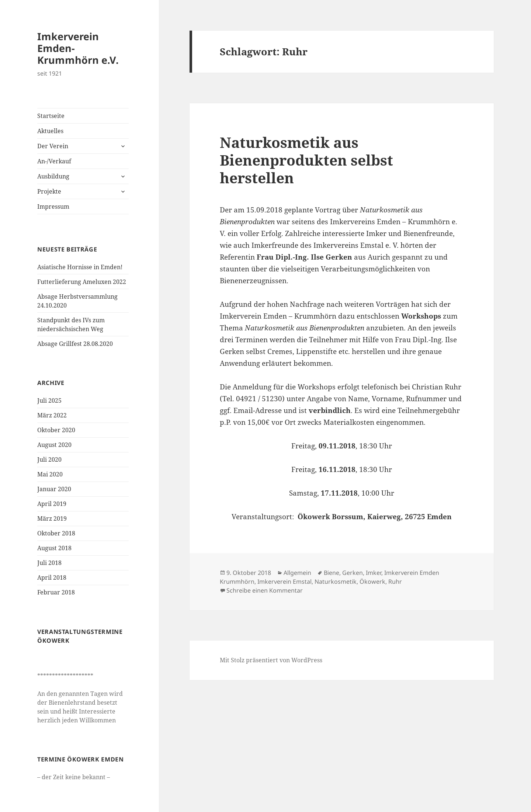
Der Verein (53, 146)
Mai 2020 (50, 474)
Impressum (53, 207)
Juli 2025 (49, 400)
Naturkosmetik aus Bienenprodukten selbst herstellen (306, 160)
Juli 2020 (49, 459)
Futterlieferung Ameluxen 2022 (82, 282)
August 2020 (54, 445)
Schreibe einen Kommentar (265, 590)
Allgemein (297, 573)
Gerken (353, 573)
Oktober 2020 (56, 430)
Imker (374, 573)
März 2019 (52, 518)
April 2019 (52, 504)
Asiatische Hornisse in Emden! (80, 267)
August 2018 (54, 548)
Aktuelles (50, 131)
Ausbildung (53, 176)
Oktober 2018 (56, 533)
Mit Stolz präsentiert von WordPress (271, 660)
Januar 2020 (54, 489)
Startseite (51, 116)
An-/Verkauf (54, 161)
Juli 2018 (49, 563)
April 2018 (52, 577)
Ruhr (395, 582)
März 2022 (52, 415)
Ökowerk (372, 582)
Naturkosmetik (336, 582)
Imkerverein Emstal (284, 582)
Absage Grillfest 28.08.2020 (75, 344)
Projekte (49, 191)
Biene (332, 573)
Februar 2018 (56, 592)
